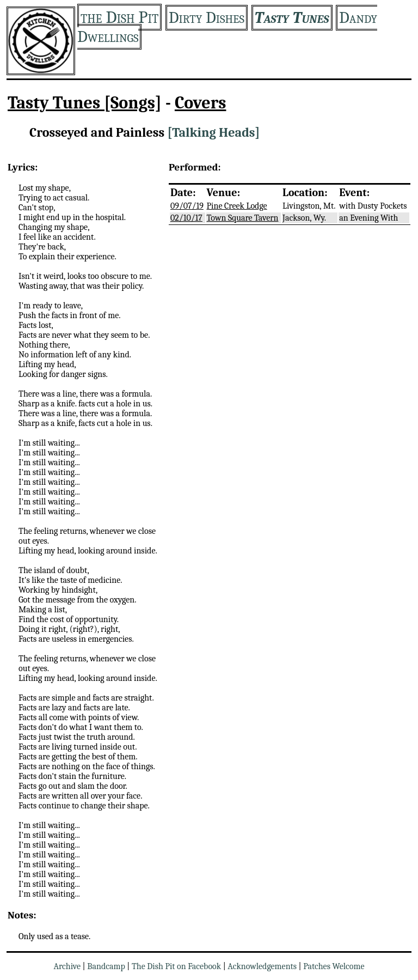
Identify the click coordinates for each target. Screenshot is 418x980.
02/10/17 (186, 218)
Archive (67, 966)
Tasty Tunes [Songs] (85, 103)
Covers (201, 103)
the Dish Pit (119, 17)
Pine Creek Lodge (237, 206)
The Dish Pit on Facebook (176, 966)
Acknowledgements (262, 966)
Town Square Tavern (243, 218)
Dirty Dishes (207, 18)
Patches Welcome (334, 966)
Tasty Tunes (292, 18)
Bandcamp (106, 966)
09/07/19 (187, 206)
